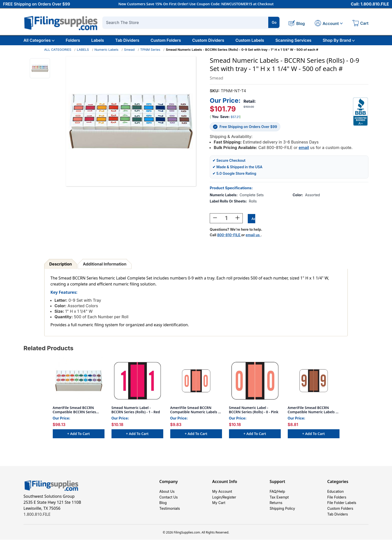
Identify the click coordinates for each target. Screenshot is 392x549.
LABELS (83, 49)
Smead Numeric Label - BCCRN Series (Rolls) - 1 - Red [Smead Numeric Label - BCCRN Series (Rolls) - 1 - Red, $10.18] (136, 410)
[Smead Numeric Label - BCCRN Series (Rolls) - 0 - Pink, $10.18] (255, 381)
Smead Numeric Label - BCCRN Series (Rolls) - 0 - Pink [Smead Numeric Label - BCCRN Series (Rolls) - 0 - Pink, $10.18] (254, 410)
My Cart (219, 508)
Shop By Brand (339, 40)
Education (335, 493)
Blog (163, 508)
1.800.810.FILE (37, 515)
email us (253, 235)
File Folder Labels (342, 508)
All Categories (39, 40)
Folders (73, 40)
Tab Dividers (127, 40)
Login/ (217, 500)
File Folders (337, 500)
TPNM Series (150, 49)
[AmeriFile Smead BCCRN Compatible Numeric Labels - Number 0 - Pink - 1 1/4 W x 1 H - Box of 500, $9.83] (196, 381)
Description (60, 264)
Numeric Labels (106, 49)
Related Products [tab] (48, 349)
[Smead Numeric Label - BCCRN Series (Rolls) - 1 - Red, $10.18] (137, 381)
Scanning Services (293, 40)
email (304, 147)
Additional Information (104, 264)
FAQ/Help (277, 493)
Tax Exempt (279, 500)
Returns (276, 508)
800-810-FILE (229, 235)
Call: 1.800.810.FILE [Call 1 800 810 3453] (370, 4)
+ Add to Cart (78, 434)
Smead (129, 49)
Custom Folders (166, 40)
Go (274, 22)
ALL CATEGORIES (58, 49)
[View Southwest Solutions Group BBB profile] (360, 111)
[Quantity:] (226, 219)
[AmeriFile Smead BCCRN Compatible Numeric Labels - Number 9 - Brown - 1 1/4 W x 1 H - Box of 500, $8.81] (314, 381)
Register (229, 500)
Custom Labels (250, 40)
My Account (222, 493)
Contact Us (168, 500)
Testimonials (169, 515)
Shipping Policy (282, 515)
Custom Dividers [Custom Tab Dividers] (208, 40)
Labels (98, 40)
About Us (167, 493)
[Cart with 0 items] (360, 24)
